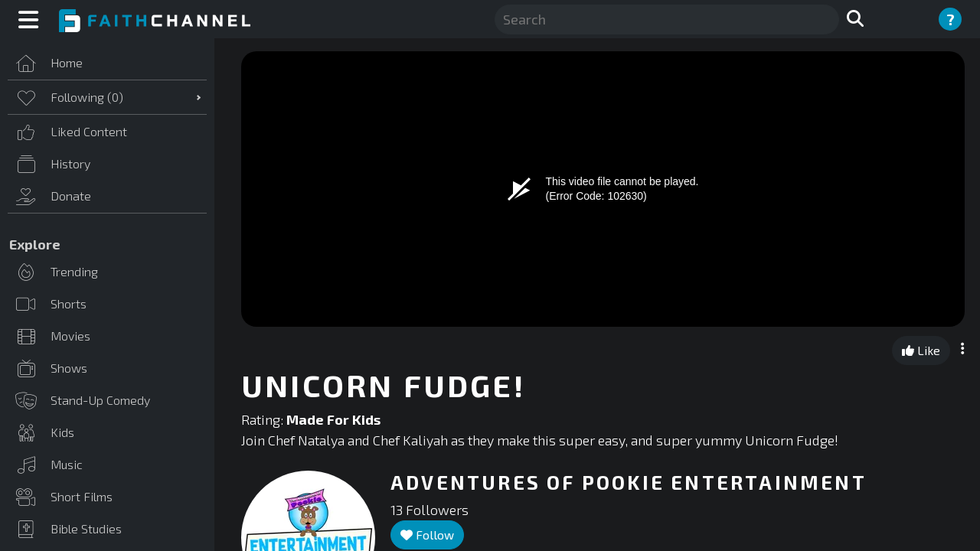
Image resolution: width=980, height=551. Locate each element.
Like (921, 350)
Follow (427, 535)
